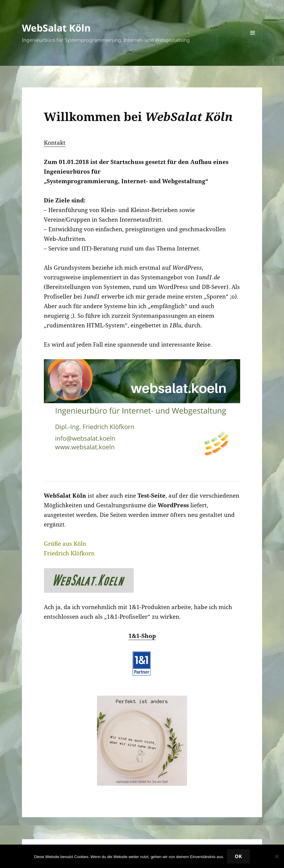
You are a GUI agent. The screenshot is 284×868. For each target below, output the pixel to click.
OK (238, 856)
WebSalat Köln (56, 28)
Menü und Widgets (253, 42)
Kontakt (55, 143)
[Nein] (276, 856)
